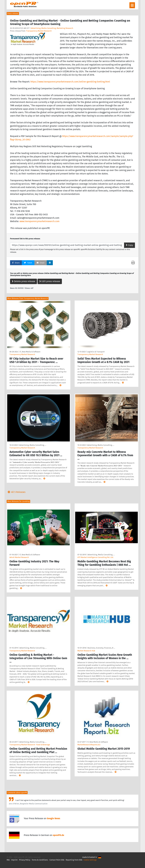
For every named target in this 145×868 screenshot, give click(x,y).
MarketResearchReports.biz (89, 745)
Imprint (14, 860)
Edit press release (50, 281)
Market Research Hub (86, 651)
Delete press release (24, 281)
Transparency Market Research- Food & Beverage (30, 745)
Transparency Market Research (39, 31)
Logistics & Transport (96, 352)
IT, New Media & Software (30, 352)
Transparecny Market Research (22, 651)
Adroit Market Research (19, 557)
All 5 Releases (16, 492)
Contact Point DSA (57, 860)
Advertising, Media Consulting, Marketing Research (52, 28)
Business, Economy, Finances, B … (101, 648)
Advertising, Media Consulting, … (33, 445)
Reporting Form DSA (74, 860)
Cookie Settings (90, 860)
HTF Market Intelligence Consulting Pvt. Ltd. (96, 557)
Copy (129, 245)
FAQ (8, 860)
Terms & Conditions (40, 860)
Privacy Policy (25, 860)
